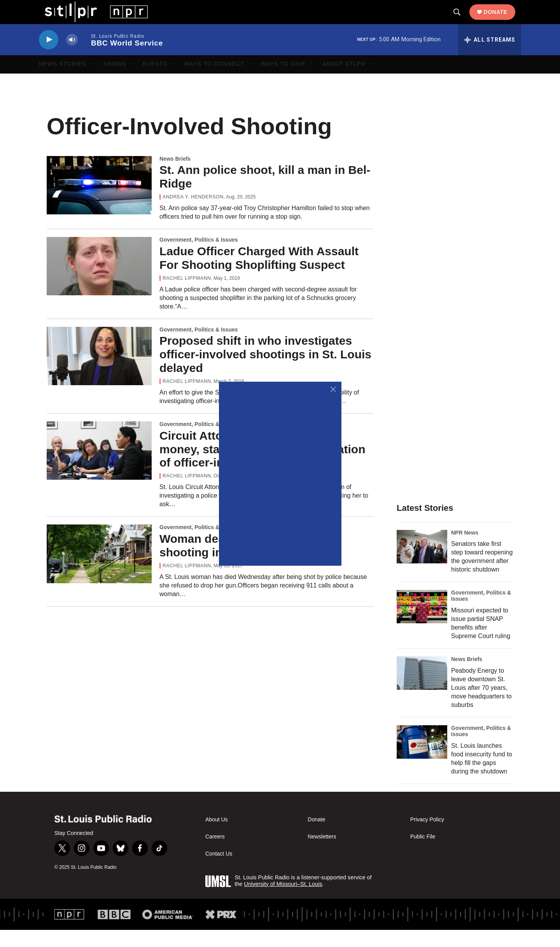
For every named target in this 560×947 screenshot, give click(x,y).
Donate (501, 20)
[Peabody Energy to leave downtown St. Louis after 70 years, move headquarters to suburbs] (422, 690)
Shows (115, 81)
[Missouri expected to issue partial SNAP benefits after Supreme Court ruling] (422, 624)
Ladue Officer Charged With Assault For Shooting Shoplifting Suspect (259, 275)
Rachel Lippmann (187, 295)
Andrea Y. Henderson (193, 214)
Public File (423, 854)
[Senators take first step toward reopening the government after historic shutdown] (422, 563)
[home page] (90, 20)
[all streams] (490, 56)
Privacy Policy (427, 837)
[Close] (333, 390)
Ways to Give (283, 81)
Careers (215, 854)
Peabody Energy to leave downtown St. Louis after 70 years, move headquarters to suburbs (481, 705)
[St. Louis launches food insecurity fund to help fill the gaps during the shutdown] (422, 759)
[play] (49, 57)
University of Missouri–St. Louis (283, 901)
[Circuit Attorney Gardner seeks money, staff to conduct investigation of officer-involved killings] (99, 467)
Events (155, 81)
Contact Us (219, 871)
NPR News (465, 549)
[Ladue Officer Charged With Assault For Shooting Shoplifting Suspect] (99, 283)
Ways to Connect (214, 81)
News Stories (63, 81)
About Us (217, 837)
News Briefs (175, 175)
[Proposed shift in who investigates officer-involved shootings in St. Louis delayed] (99, 373)
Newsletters (322, 854)
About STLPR (344, 81)
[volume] (72, 57)
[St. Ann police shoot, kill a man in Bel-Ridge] (99, 202)
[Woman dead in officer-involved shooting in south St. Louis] (99, 570)
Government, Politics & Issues (199, 256)
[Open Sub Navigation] (92, 81)
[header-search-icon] (463, 21)
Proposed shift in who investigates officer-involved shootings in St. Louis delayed (265, 371)
